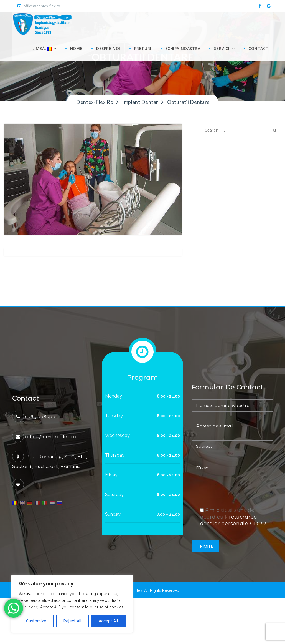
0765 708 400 (41, 462)
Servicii (224, 48)
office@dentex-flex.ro (39, 6)
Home (76, 48)
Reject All (72, 621)
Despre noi (108, 48)
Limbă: (44, 48)
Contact (259, 48)
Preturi (143, 48)
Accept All (108, 621)
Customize (36, 621)
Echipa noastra (183, 48)
